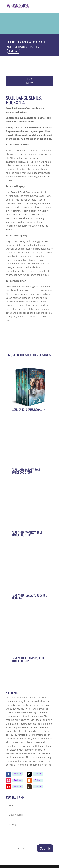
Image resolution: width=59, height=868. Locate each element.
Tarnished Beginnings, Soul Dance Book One (28, 659)
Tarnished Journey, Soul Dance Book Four (26, 471)
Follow (17, 774)
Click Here (14, 51)
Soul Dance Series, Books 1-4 (29, 409)
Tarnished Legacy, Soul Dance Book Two (29, 597)
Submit (45, 848)
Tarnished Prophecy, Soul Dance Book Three (27, 534)
